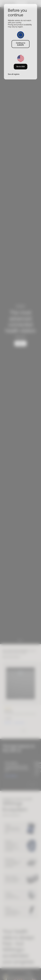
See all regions (14, 74)
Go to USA (21, 67)
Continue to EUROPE (21, 44)
